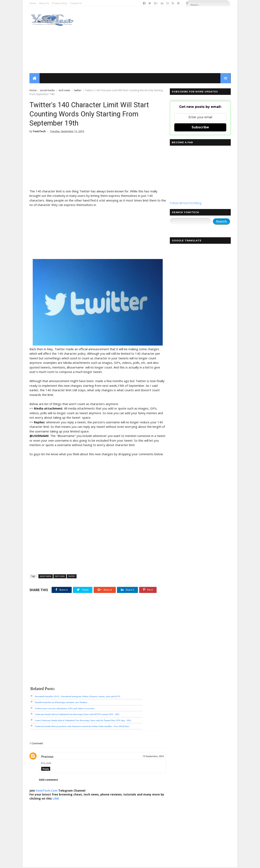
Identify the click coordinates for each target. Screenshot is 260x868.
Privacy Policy (60, 3)
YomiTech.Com (47, 791)
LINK (60, 799)
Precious (47, 757)
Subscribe (200, 127)
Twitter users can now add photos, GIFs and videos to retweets (65, 709)
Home (33, 3)
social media (47, 90)
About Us (44, 3)
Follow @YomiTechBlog (185, 203)
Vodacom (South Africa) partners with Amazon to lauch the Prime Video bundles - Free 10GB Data (82, 727)
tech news (64, 90)
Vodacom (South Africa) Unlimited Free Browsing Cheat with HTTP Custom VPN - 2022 (77, 715)
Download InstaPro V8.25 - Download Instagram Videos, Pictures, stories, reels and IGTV (78, 697)
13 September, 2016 (151, 757)
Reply (46, 769)
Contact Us (76, 3)
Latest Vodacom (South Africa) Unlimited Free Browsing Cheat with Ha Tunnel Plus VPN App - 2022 (83, 721)
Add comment (49, 780)
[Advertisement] (157, 40)
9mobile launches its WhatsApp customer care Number (61, 703)
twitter (78, 90)
